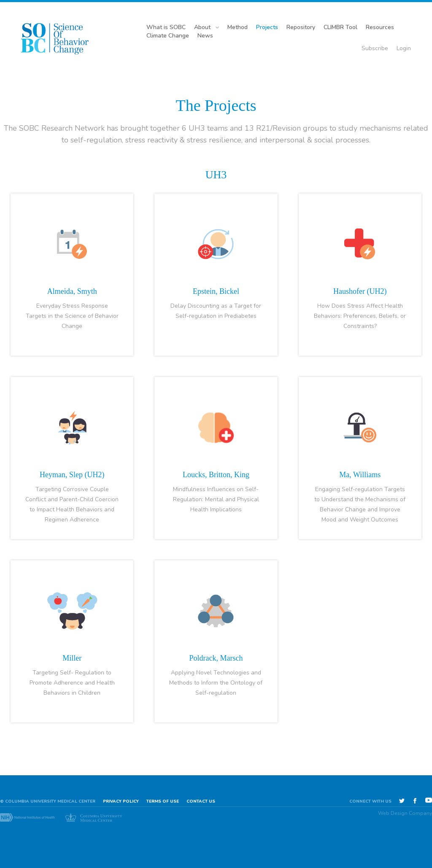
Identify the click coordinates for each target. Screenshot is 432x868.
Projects (267, 27)
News (205, 36)
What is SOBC (166, 27)
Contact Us (201, 801)
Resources (380, 27)
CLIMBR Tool (340, 27)
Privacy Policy (121, 801)
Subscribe (375, 48)
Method (238, 27)
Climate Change (168, 36)
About (202, 27)
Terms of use (163, 801)
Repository (301, 27)
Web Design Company (405, 813)
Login (404, 48)
